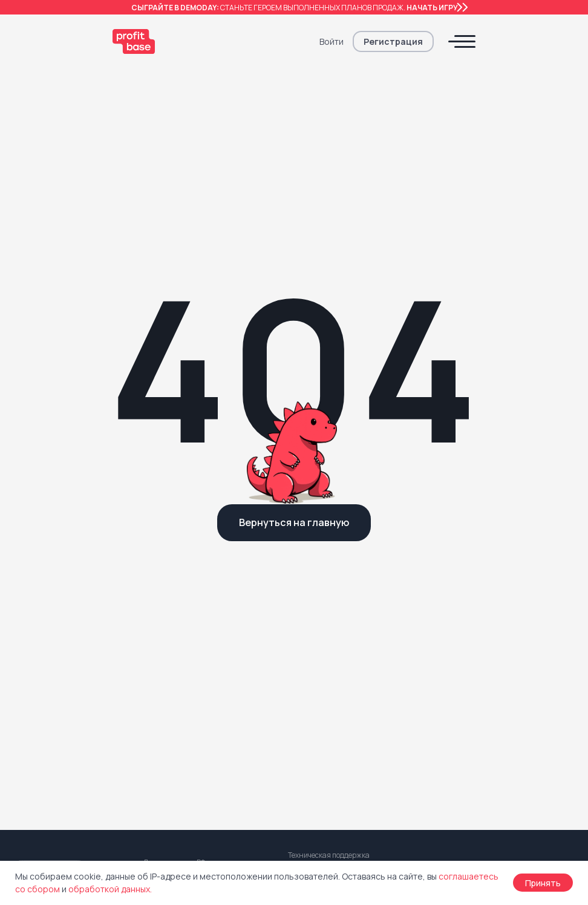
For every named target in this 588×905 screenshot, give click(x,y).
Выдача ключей (47, 710)
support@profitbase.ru (350, 449)
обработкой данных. (110, 889)
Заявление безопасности (487, 710)
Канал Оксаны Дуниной (338, 700)
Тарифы (32, 758)
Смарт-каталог (47, 584)
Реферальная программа (341, 565)
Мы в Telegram (320, 719)
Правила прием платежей (487, 652)
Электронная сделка (58, 690)
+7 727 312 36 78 (325, 481)
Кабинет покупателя (58, 671)
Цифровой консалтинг (192, 584)
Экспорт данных (48, 603)
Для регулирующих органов (201, 758)
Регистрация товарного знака (496, 690)
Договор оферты (470, 564)
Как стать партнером (332, 584)
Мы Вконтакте (318, 758)
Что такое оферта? (474, 584)
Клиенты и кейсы (177, 681)
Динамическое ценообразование (54, 628)
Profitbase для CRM (55, 564)
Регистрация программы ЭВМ (495, 671)
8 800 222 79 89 (185, 456)
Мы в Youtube (317, 739)
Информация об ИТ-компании (496, 729)
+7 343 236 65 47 (181, 475)
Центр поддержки (180, 700)
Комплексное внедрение (198, 564)
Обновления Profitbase (191, 719)
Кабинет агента (48, 652)
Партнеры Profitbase (331, 604)
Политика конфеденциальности (500, 603)
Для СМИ (162, 739)
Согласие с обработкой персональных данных (484, 628)
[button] (393, 41)
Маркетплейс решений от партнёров (64, 734)
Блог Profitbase (322, 681)
